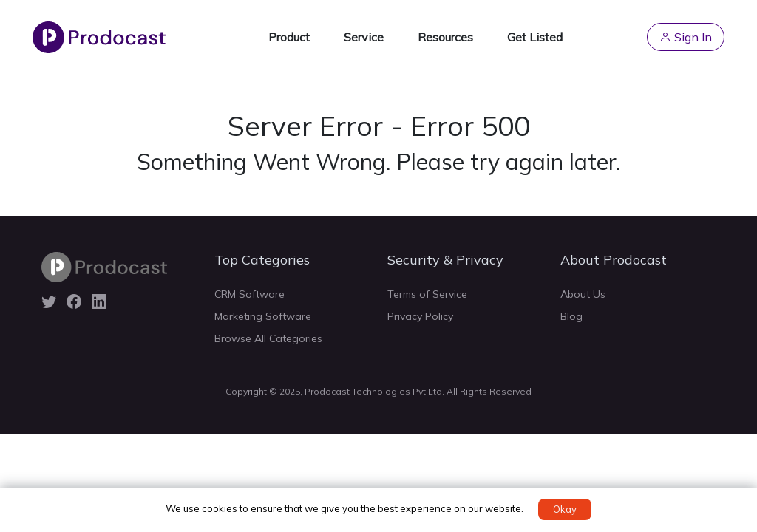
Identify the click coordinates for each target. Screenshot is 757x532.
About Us (583, 294)
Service (364, 37)
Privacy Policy (420, 316)
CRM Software (249, 294)
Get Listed (535, 37)
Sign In (686, 37)
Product (289, 37)
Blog (571, 316)
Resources (445, 37)
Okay (565, 509)
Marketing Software (263, 316)
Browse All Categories (268, 338)
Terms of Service (427, 294)
